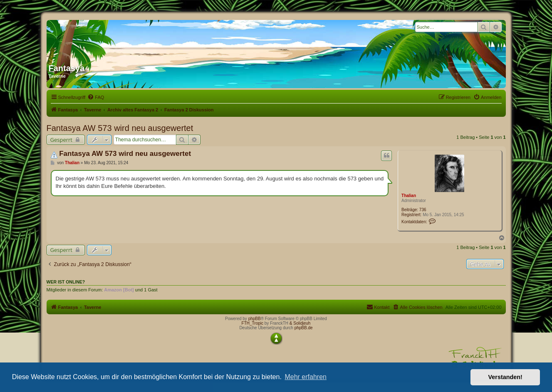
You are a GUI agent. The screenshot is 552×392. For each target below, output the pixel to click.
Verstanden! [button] (505, 377)
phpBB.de (304, 328)
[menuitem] (96, 97)
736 (423, 210)
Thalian (409, 196)
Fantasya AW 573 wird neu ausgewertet (120, 128)
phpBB (255, 319)
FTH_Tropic (252, 323)
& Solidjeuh (300, 323)
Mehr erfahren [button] (306, 377)
